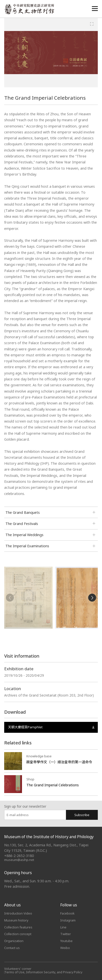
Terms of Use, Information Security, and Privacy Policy (43, 972)
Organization (14, 941)
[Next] (92, 598)
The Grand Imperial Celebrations (53, 785)
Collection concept (18, 934)
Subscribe (82, 815)
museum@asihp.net (19, 860)
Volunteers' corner (18, 969)
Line (63, 927)
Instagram (68, 920)
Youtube (66, 941)
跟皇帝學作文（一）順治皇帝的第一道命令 (59, 762)
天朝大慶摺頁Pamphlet (51, 727)
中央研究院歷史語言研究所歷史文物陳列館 (29, 9)
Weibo (65, 948)
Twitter (66, 934)
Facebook (67, 913)
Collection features (18, 927)
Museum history (16, 920)
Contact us (12, 948)
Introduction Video (18, 913)
